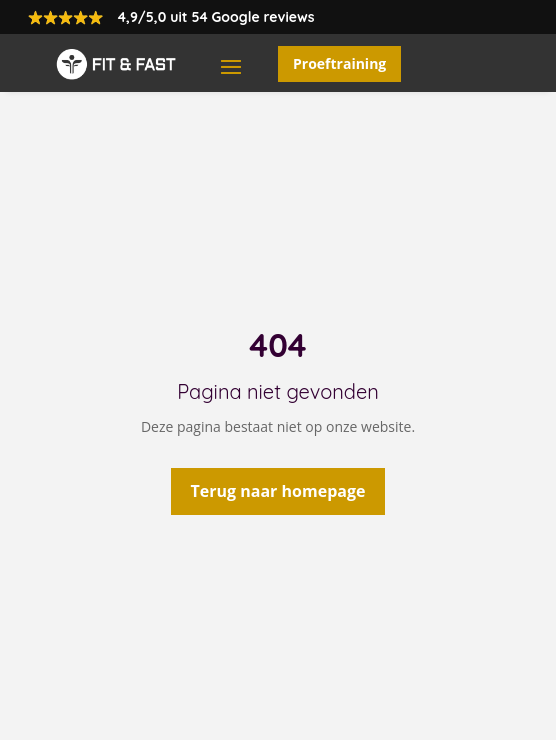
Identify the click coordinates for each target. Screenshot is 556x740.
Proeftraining (339, 63)
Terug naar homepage (278, 491)
